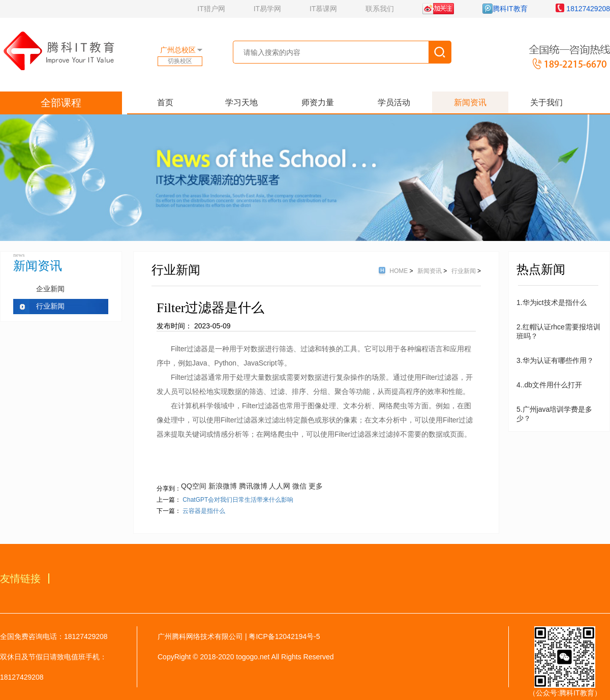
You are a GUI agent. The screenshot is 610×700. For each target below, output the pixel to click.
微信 (299, 486)
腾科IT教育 (505, 9)
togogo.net (253, 657)
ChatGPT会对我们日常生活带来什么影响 (238, 500)
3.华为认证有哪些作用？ (555, 360)
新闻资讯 (430, 271)
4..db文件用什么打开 (549, 385)
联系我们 (380, 9)
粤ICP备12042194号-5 (284, 636)
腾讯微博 (253, 486)
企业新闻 (50, 289)
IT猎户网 (211, 9)
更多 (316, 486)
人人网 (280, 486)
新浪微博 (223, 486)
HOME (399, 271)
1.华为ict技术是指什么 (552, 302)
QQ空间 (194, 486)
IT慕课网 (323, 9)
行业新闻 (50, 306)
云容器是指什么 (204, 511)
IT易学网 (267, 9)
